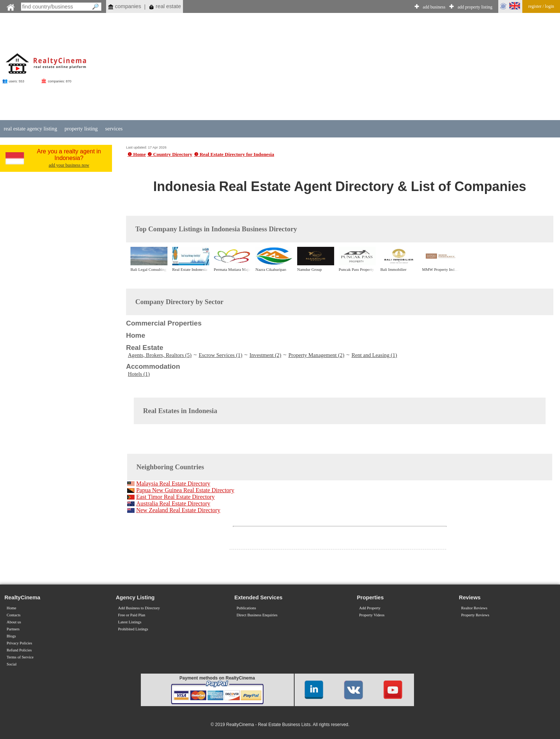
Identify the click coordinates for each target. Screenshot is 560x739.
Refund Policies (19, 650)
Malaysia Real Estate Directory (173, 483)
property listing (81, 129)
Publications (246, 608)
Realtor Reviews (474, 608)
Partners (13, 629)
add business (434, 7)
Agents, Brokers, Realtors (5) (160, 355)
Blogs (11, 636)
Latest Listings (130, 622)
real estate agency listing (30, 129)
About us (14, 622)
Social (12, 664)
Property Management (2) (316, 355)
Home (11, 608)
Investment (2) (265, 355)
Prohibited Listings (133, 629)
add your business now (69, 165)
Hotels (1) (139, 374)
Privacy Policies (19, 643)
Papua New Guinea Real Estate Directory (185, 490)
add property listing (475, 7)
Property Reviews (475, 615)
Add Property (370, 608)
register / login (541, 6)
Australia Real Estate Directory (173, 503)
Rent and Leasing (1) (374, 355)
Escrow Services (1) (221, 355)
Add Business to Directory (139, 608)
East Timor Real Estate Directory (175, 497)
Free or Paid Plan (132, 615)
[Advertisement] (340, 67)
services (114, 129)
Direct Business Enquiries (257, 615)
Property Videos (372, 615)
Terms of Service (20, 657)
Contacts (13, 615)
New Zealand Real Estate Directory (178, 510)
